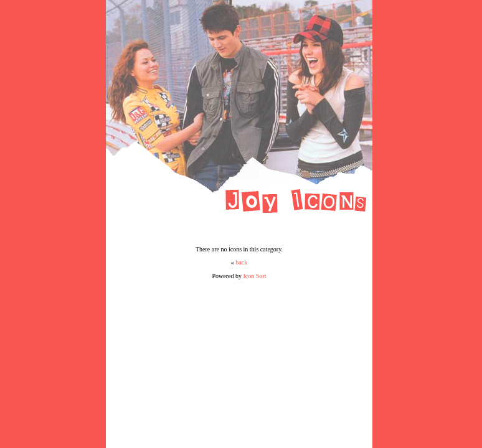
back (241, 262)
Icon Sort (255, 276)
